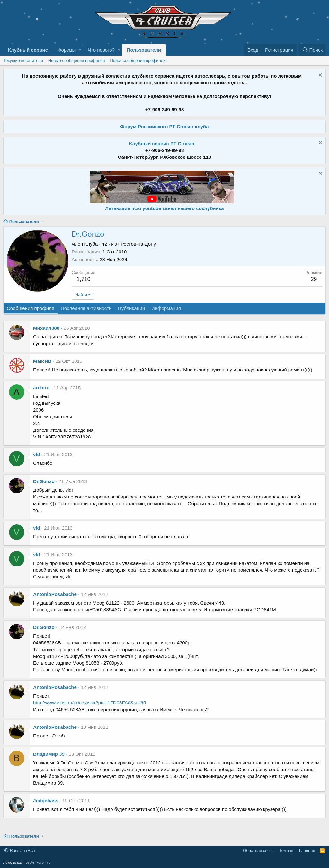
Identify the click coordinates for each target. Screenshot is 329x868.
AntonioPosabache (55, 594)
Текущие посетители (23, 60)
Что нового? (101, 50)
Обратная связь (258, 851)
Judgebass (46, 800)
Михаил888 (46, 328)
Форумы (67, 50)
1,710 (84, 279)
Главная (307, 851)
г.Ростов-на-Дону (137, 244)
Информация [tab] (166, 308)
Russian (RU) (20, 851)
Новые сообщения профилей (77, 60)
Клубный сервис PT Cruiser (162, 144)
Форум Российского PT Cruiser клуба (164, 127)
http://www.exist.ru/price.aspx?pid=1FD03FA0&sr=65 (89, 703)
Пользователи (144, 50)
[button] (80, 50)
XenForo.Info (40, 862)
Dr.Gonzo (44, 481)
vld (37, 454)
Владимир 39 (49, 754)
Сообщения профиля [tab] (31, 308)
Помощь (286, 851)
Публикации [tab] (131, 308)
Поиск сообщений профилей (138, 60)
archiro (41, 388)
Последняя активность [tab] (86, 308)
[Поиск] (312, 50)
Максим (42, 361)
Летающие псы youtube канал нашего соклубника (164, 208)
